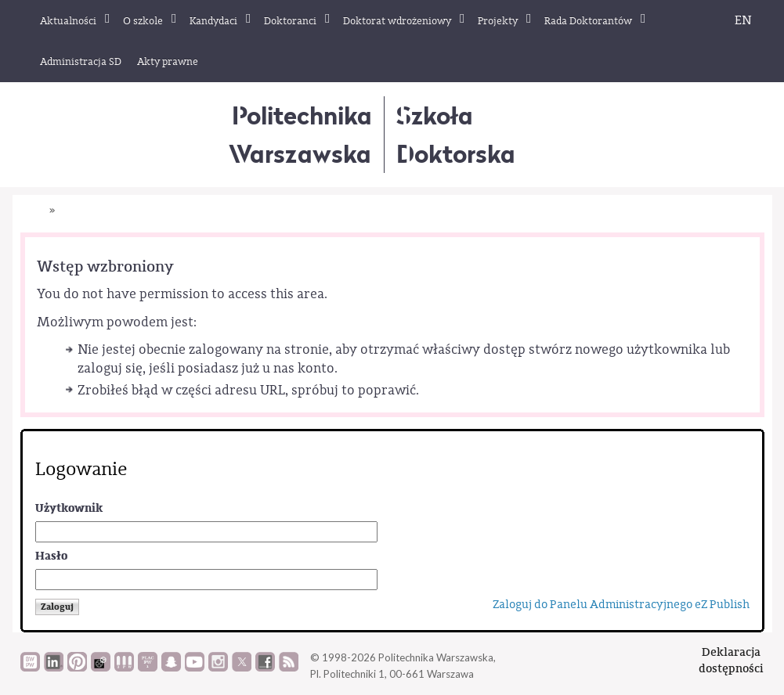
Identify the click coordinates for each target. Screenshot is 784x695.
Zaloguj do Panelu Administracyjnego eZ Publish (621, 605)
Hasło (51, 556)
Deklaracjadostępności (731, 660)
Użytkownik (69, 508)
